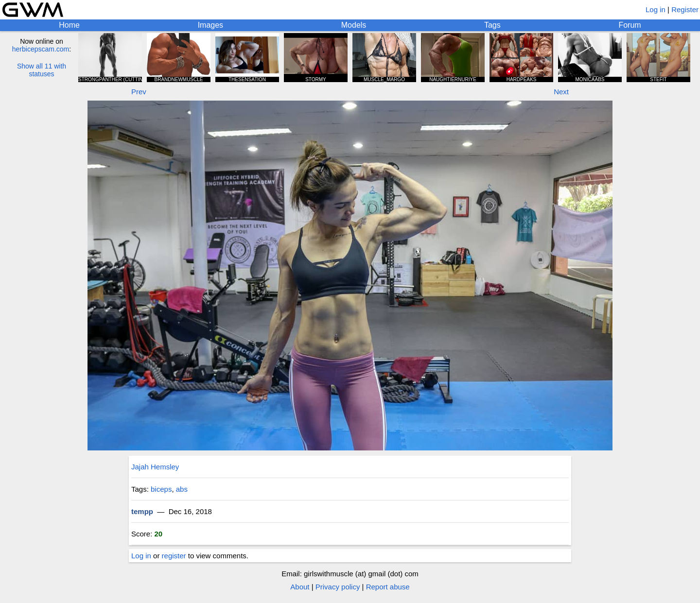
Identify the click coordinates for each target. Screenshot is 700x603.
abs (182, 489)
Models (354, 25)
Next (561, 92)
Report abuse (388, 587)
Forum (630, 25)
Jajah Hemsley (155, 467)
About (300, 587)
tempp (142, 511)
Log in (656, 9)
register (174, 556)
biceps (161, 489)
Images (210, 25)
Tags (492, 25)
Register (685, 9)
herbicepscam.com (41, 49)
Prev (139, 92)
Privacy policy (338, 587)
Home (69, 25)
